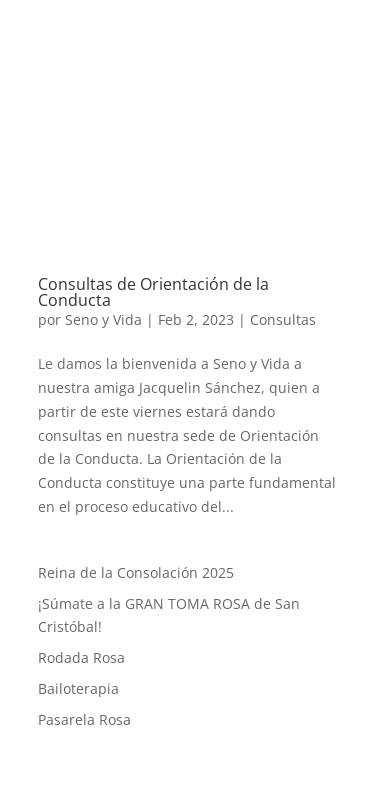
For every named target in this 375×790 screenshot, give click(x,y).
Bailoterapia (78, 688)
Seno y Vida (103, 319)
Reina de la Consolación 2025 (136, 572)
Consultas (283, 319)
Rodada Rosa (81, 657)
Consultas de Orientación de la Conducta (153, 292)
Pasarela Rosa (84, 719)
